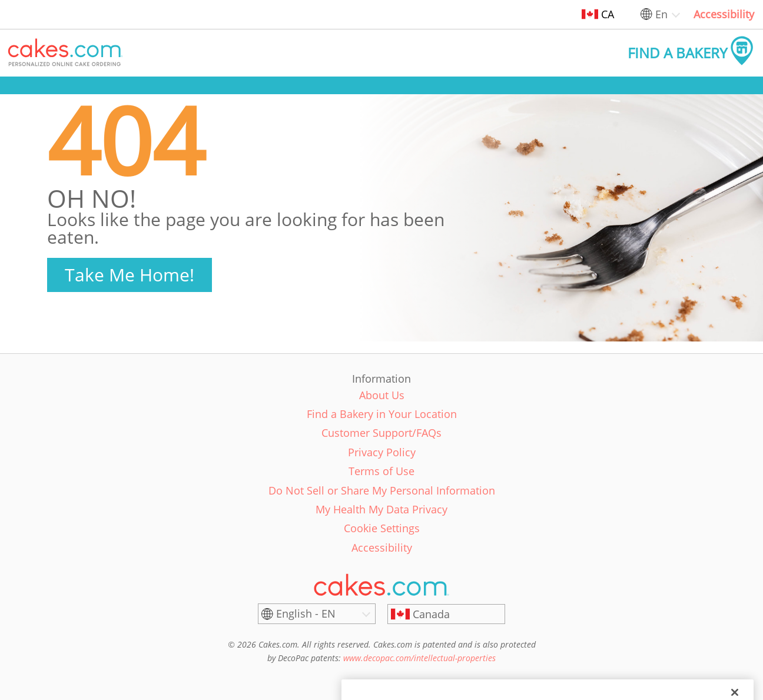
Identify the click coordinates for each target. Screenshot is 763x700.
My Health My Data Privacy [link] (381, 509)
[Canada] (446, 614)
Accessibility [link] (724, 14)
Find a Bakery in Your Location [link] (382, 414)
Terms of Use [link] (381, 471)
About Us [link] (382, 395)
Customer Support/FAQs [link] (381, 433)
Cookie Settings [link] (382, 528)
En (661, 14)
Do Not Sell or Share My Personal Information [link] (382, 490)
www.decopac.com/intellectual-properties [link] (419, 658)
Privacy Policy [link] (382, 452)
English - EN (306, 613)
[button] (65, 53)
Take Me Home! (130, 275)
